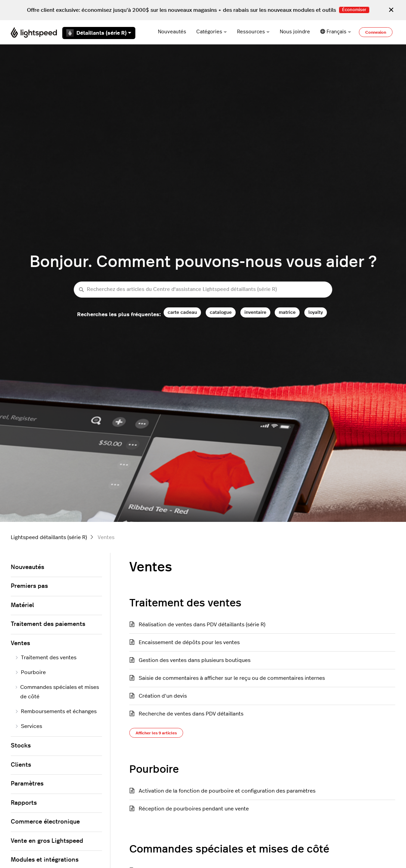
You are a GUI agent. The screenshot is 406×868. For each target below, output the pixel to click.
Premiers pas (29, 586)
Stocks (21, 746)
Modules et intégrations (45, 860)
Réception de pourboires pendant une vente (194, 809)
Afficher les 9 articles (156, 733)
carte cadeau (182, 312)
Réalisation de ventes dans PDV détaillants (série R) (202, 625)
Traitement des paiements (48, 624)
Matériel (22, 605)
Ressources (253, 32)
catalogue (221, 312)
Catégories (212, 32)
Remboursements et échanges (56, 711)
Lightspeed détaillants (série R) (49, 537)
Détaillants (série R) (99, 33)
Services (28, 726)
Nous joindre (295, 32)
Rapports (24, 803)
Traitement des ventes (185, 603)
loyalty (316, 312)
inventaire (255, 312)
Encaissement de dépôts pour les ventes (189, 642)
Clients (21, 765)
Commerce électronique (45, 822)
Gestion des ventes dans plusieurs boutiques (195, 660)
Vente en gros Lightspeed (47, 841)
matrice (287, 312)
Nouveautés (172, 32)
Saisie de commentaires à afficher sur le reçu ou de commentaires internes (232, 678)
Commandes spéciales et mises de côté (229, 849)
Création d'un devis (163, 696)
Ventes (20, 643)
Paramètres (27, 784)
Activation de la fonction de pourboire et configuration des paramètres (227, 791)
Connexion (376, 32)
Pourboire (154, 769)
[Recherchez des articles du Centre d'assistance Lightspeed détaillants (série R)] (203, 290)
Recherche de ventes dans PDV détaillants (191, 714)
